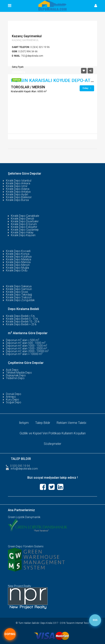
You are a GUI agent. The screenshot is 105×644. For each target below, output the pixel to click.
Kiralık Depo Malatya (19, 259)
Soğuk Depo (14, 402)
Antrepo (11, 397)
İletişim (24, 423)
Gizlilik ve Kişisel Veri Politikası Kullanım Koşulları (53, 433)
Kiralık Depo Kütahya (19, 257)
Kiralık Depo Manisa (18, 262)
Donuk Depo (14, 394)
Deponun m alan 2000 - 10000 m (27, 351)
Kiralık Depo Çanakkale (25, 216)
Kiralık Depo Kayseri (23, 235)
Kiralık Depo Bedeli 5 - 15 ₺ (22, 319)
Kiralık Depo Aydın (17, 194)
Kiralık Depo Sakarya (19, 286)
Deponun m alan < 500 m (23, 340)
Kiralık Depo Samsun (19, 289)
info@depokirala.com (24, 469)
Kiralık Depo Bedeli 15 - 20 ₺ (23, 322)
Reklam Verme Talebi (71, 423)
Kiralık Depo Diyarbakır (25, 221)
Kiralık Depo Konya (18, 254)
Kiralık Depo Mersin (18, 265)
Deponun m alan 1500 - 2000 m (27, 348)
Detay (87, 88)
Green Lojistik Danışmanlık (24, 517)
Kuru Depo (12, 400)
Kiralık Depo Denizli (22, 219)
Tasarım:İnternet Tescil (78, 623)
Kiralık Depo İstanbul (19, 181)
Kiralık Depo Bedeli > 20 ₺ (21, 324)
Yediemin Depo (15, 378)
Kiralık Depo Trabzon (19, 297)
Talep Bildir (43, 423)
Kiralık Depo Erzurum (24, 224)
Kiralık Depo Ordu (17, 270)
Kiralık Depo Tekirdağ (19, 295)
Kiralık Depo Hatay (22, 232)
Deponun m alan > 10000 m (24, 354)
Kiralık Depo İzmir (17, 186)
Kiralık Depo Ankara (18, 183)
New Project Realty (20, 586)
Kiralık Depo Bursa (17, 200)
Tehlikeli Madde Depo (19, 373)
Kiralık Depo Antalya (18, 192)
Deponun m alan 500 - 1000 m (26, 343)
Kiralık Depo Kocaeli (18, 251)
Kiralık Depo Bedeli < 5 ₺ (20, 316)
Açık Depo (12, 370)
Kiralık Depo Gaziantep (25, 230)
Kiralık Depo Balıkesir (19, 197)
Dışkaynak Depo (16, 375)
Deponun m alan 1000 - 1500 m (27, 346)
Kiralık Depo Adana (18, 189)
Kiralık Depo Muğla (17, 268)
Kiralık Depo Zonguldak (20, 300)
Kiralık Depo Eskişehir (24, 227)
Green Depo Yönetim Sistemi (26, 546)
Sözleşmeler (52, 444)
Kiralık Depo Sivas (17, 292)
